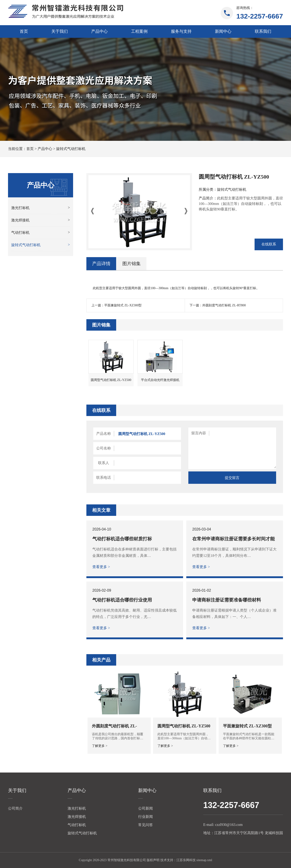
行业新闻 (145, 817)
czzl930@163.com (229, 825)
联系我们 (263, 31)
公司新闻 (145, 808)
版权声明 (153, 860)
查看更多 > (101, 567)
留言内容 (199, 433)
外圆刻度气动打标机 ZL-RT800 (224, 305)
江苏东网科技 (186, 860)
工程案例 (139, 31)
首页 (24, 31)
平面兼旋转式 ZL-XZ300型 (123, 305)
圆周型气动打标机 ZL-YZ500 (184, 726)
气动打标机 (77, 825)
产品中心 (99, 31)
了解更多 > (100, 746)
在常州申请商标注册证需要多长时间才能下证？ (233, 539)
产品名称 (104, 434)
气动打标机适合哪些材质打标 (122, 539)
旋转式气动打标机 (71, 149)
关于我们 (60, 31)
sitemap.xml (204, 860)
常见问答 (145, 825)
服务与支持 (181, 31)
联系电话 (104, 478)
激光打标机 (77, 808)
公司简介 (15, 808)
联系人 (104, 463)
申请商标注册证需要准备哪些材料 (227, 600)
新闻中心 (223, 31)
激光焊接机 (77, 817)
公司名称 (104, 448)
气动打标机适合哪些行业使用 (122, 600)
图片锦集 (132, 264)
